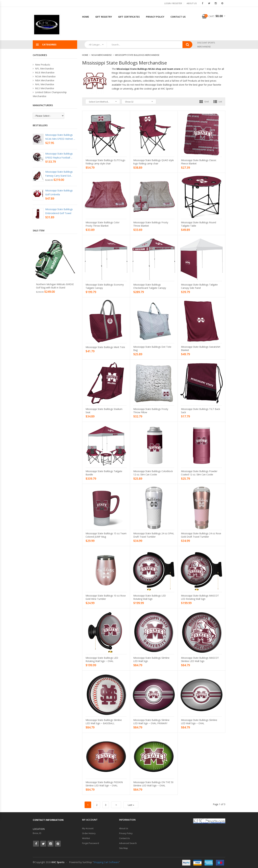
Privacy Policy (155, 17)
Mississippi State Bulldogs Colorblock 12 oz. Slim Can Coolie (153, 473)
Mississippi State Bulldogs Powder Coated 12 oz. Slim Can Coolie (199, 473)
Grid (204, 102)
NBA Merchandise (44, 80)
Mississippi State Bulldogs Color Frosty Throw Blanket (103, 224)
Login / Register (173, 3)
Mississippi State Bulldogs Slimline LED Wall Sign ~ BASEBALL (104, 722)
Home (86, 17)
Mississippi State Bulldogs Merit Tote (105, 347)
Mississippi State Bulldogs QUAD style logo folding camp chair (154, 162)
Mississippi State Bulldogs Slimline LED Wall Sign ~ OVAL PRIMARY (151, 722)
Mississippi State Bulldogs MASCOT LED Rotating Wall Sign (200, 597)
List (218, 102)
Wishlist (86, 838)
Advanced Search (128, 843)
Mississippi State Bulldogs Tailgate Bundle (104, 473)
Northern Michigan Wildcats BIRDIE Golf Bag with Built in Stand (55, 286)
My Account (88, 828)
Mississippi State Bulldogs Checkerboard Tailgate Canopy (150, 286)
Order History (89, 833)
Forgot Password (90, 843)
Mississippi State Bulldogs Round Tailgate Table (199, 224)
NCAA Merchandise (102, 55)
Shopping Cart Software (106, 862)
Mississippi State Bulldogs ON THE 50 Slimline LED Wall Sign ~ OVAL (153, 784)
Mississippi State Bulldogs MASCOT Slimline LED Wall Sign (200, 659)
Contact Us (178, 17)
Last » (131, 805)
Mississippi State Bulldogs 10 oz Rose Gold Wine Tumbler (106, 597)
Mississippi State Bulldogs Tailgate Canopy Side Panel (199, 286)
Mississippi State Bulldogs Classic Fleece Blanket (199, 162)
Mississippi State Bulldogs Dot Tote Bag (152, 348)
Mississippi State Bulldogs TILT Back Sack (200, 411)
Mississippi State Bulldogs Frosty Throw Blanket (151, 224)
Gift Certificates (129, 17)
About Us (192, 3)
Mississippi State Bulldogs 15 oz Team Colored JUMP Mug (106, 535)
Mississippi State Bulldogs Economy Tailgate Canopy (105, 286)
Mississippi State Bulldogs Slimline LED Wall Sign (151, 659)
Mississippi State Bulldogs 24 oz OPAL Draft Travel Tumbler (154, 535)
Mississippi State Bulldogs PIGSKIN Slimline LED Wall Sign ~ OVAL (104, 784)
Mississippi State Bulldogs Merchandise (137, 55)
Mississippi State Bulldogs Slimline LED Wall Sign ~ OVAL (199, 722)
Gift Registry (104, 17)
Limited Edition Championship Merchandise (50, 94)
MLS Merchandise (43, 88)
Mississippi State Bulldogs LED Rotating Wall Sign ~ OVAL (102, 659)
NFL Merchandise (43, 69)
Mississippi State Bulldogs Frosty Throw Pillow (151, 411)
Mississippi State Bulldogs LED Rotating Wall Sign (150, 597)
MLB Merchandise (44, 72)
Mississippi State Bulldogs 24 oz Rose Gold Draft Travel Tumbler (201, 535)
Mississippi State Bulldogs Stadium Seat (104, 411)
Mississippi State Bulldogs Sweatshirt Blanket (201, 348)
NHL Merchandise (43, 84)
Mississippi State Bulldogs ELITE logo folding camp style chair (105, 162)
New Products (41, 65)
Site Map (123, 848)
